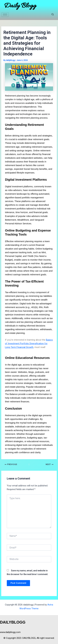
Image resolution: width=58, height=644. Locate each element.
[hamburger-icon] (5, 15)
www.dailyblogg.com (10, 632)
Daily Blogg (20, 6)
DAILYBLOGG (13, 622)
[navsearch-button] (53, 15)
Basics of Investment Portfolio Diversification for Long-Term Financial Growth (29, 344)
